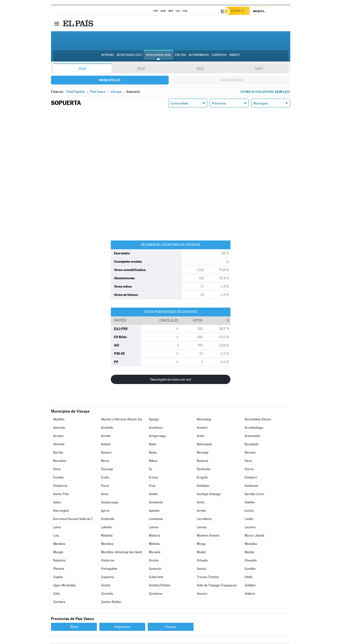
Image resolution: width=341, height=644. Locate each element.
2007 (259, 69)
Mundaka (251, 545)
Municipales (110, 81)
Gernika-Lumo (254, 495)
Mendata (59, 545)
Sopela (58, 578)
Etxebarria (60, 486)
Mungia (58, 553)
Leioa (57, 528)
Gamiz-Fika (61, 495)
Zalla (57, 594)
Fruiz (152, 486)
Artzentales (252, 437)
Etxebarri (251, 478)
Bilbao (153, 462)
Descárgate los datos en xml (170, 380)
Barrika (58, 453)
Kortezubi (108, 520)
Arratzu (58, 437)
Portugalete (109, 569)
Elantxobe (203, 470)
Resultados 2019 (158, 56)
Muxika (249, 553)
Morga (201, 545)
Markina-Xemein (208, 536)
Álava (74, 627)
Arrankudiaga (254, 428)
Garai (105, 495)
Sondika (250, 569)
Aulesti (106, 445)
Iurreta (201, 511)
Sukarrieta (156, 578)
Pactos (181, 56)
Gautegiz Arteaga (209, 495)
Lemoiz (202, 528)
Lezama (250, 528)
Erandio (58, 478)
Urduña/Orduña (160, 586)
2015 (141, 69)
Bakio (153, 445)
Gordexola (156, 503)
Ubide (248, 578)
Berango (203, 453)
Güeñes (250, 503)
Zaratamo (156, 594)
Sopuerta (107, 578)
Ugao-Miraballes (64, 586)
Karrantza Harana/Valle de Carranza (75, 520)
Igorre (105, 511)
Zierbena (59, 603)
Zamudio (107, 594)
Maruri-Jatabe (254, 536)
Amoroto (59, 428)
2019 (82, 69)
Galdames (251, 486)
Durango (107, 470)
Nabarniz (59, 561)
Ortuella (202, 561)
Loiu (56, 536)
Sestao (201, 569)
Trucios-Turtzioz (208, 578)
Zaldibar (250, 586)
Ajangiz (154, 420)
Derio (248, 462)
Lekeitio (106, 528)
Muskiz (201, 553)
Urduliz (106, 586)
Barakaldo (252, 445)
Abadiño (59, 420)
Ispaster (154, 511)
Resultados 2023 (129, 56)
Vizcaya (170, 627)
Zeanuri (202, 594)
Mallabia (107, 536)
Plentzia (59, 569)
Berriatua (60, 462)
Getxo (57, 503)
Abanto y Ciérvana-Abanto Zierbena (123, 420)
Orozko (154, 561)
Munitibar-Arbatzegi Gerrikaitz (122, 553)
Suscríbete (241, 11)
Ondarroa (108, 561)
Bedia (153, 453)
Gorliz (201, 503)
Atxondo (59, 445)
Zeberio (250, 594)
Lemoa (154, 528)
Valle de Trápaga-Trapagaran (217, 586)
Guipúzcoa (122, 627)
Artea (201, 437)
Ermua (153, 478)
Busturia (202, 462)
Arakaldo (107, 428)
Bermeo (250, 453)
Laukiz (249, 520)
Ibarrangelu (61, 511)
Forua (105, 486)
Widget (235, 56)
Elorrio (249, 470)
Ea (151, 470)
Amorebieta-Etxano (258, 420)
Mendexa (107, 545)
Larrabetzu (204, 520)
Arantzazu (156, 428)
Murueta (155, 553)
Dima (57, 470)
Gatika (153, 495)
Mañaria (155, 536)
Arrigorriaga (157, 437)
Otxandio (251, 561)
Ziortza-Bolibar (111, 603)
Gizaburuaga (110, 503)
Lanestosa (156, 520)
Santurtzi (155, 569)
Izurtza (249, 511)
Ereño (105, 478)
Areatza (202, 428)
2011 (200, 69)
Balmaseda (204, 445)
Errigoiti (202, 478)
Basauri (106, 453)
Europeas (219, 56)
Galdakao (203, 486)
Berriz (105, 462)
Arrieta (106, 437)
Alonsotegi (204, 420)
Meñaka (154, 545)
